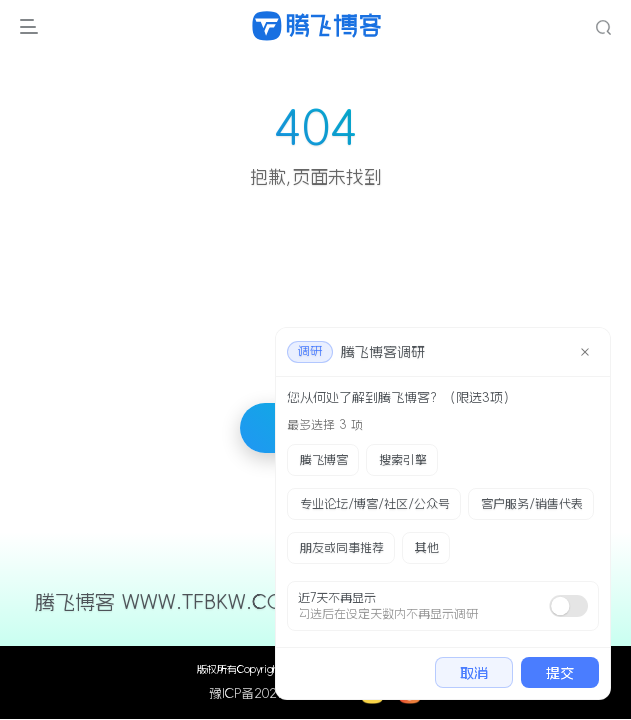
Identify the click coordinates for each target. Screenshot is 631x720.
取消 (474, 673)
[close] (585, 352)
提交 (560, 673)
